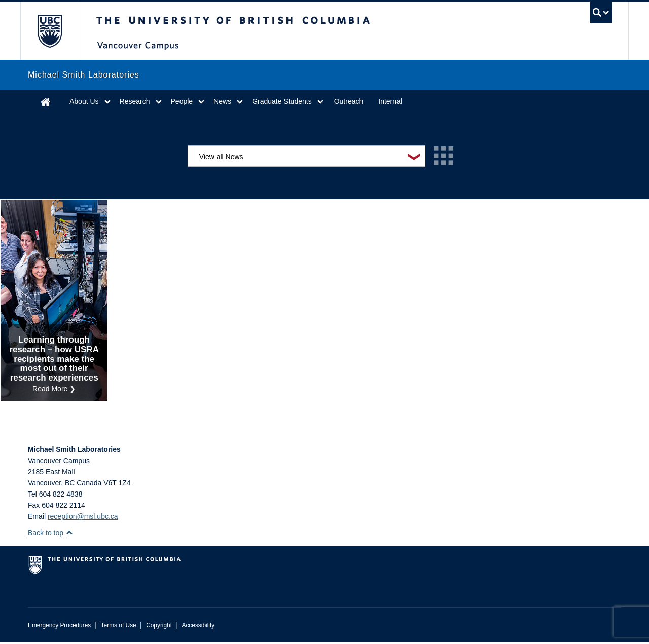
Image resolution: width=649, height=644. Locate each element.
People (182, 101)
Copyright (159, 627)
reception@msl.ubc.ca (83, 518)
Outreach (349, 101)
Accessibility (198, 627)
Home (46, 102)
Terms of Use (119, 627)
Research (135, 101)
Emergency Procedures (59, 627)
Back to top (50, 534)
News (222, 101)
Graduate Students (282, 101)
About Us (84, 101)
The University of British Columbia (49, 31)
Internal (390, 101)
